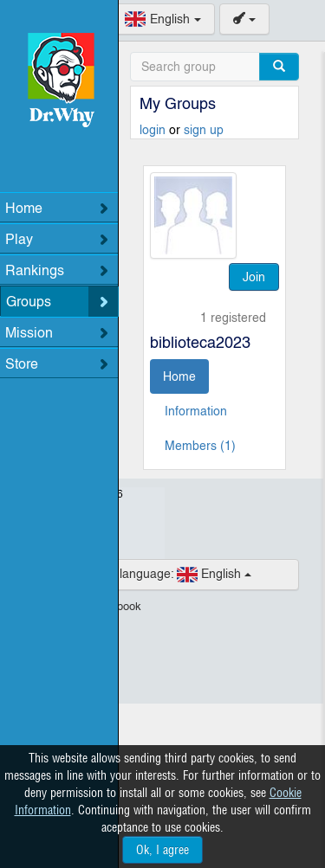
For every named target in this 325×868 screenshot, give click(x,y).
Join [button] (254, 277)
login (154, 130)
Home (179, 376)
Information (196, 411)
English (163, 575)
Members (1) (200, 446)
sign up (204, 130)
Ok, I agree (162, 850)
